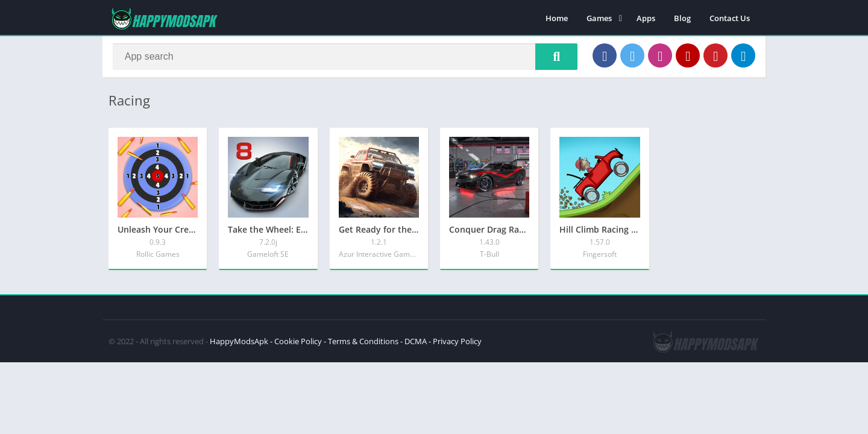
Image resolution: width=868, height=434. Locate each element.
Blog (682, 18)
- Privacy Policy (455, 344)
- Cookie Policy (296, 344)
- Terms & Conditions (361, 344)
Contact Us (730, 18)
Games (599, 18)
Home (557, 18)
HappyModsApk (239, 344)
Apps (646, 18)
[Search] (345, 58)
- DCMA (414, 344)
